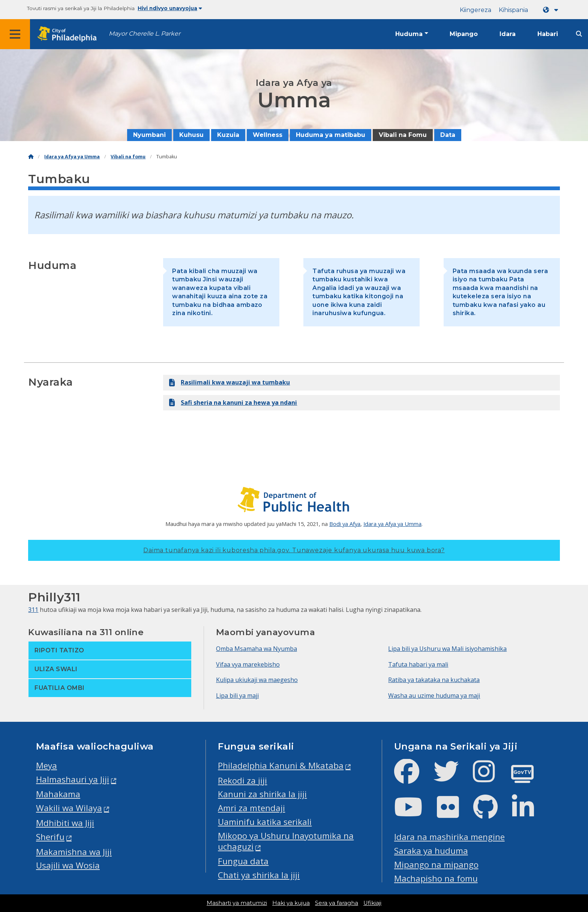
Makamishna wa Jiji (74, 852)
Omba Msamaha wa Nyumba (256, 649)
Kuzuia (228, 135)
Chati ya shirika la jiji (259, 875)
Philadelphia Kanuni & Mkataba (281, 766)
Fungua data (243, 861)
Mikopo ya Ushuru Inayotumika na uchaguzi (286, 841)
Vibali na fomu (128, 157)
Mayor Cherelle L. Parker (145, 34)
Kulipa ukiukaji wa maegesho (257, 680)
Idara (508, 34)
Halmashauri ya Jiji (73, 779)
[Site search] (579, 34)
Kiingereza (475, 10)
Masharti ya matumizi (237, 903)
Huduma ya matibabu (331, 135)
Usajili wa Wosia (68, 865)
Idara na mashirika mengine (449, 837)
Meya (46, 766)
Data (448, 135)
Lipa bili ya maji (237, 696)
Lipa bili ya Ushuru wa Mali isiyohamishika (447, 649)
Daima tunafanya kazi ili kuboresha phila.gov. (294, 550)
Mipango (464, 34)
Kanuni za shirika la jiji (262, 794)
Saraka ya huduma (431, 851)
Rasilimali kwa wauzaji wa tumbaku (229, 383)
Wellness (268, 135)
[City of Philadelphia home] (69, 34)
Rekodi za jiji (242, 781)
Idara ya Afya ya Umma (72, 157)
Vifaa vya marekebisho (248, 664)
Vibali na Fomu (403, 135)
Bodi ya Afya (345, 524)
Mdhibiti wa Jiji (65, 823)
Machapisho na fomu (436, 878)
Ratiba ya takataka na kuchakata (434, 680)
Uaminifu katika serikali (265, 822)
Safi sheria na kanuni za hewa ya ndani (233, 403)
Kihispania (513, 10)
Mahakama (58, 794)
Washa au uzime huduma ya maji (434, 696)
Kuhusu (191, 135)
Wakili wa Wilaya (69, 808)
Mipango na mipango (436, 865)
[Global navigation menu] (15, 34)
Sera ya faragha (337, 903)
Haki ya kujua (291, 903)
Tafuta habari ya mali (418, 664)
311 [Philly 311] (33, 610)
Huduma (409, 34)
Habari (548, 34)
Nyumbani (149, 135)
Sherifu (50, 837)
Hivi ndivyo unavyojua (170, 8)
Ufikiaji (372, 903)
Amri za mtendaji (251, 808)
